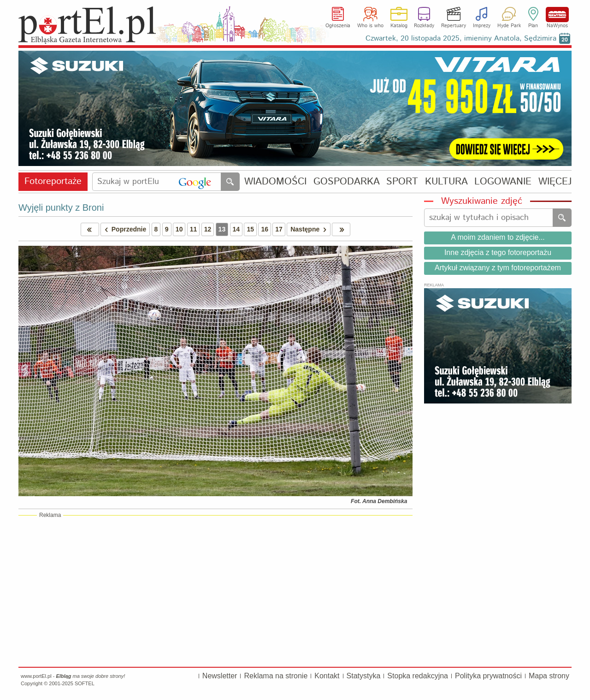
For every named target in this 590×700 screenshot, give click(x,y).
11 (194, 229)
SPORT (402, 182)
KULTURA (446, 182)
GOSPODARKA (347, 182)
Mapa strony (549, 676)
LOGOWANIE (503, 182)
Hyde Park (509, 26)
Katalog (399, 26)
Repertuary (454, 26)
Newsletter (220, 676)
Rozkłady (424, 26)
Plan (533, 26)
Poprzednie (124, 229)
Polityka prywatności (488, 676)
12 (208, 229)
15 (250, 229)
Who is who (370, 26)
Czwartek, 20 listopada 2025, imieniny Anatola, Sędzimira (461, 39)
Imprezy (482, 26)
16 (265, 229)
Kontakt (327, 676)
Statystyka (364, 676)
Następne (310, 229)
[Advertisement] (215, 591)
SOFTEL (85, 683)
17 (279, 229)
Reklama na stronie (276, 676)
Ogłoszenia (338, 26)
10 (179, 229)
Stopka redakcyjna (418, 676)
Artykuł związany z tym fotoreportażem (498, 268)
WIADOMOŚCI (275, 182)
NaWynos (557, 15)
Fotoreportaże (53, 181)
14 (236, 229)
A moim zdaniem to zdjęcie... (498, 237)
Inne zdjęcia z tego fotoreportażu (498, 252)
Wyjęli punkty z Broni (61, 208)
